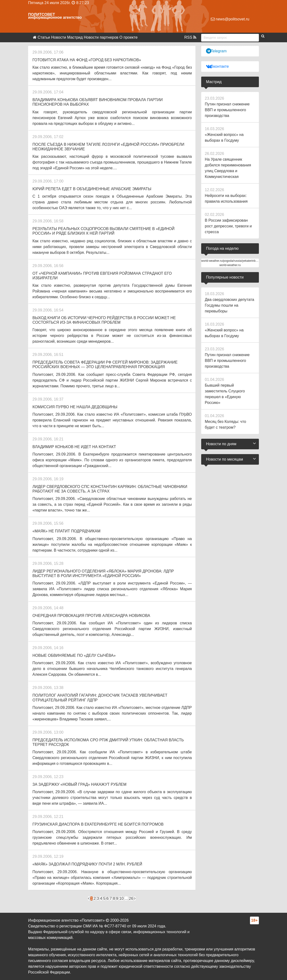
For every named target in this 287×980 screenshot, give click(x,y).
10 (121, 898)
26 (131, 898)
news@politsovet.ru (230, 19)
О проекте (128, 37)
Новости (59, 37)
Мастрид (75, 37)
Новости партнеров (101, 37)
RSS (190, 37)
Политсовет (42, 15)
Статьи (44, 37)
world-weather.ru (230, 265)
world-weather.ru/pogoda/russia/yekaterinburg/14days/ (236, 261)
